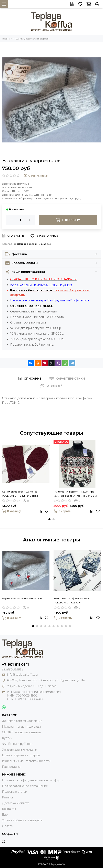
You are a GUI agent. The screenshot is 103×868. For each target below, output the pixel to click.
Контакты (9, 809)
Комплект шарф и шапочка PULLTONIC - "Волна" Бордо (20, 494)
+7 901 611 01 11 (15, 665)
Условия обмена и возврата (22, 820)
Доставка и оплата (16, 803)
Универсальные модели (20, 750)
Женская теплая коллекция (22, 721)
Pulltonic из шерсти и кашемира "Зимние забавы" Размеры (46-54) (75, 494)
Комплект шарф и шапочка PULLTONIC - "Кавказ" (71, 600)
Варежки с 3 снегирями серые (22, 598)
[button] (49, 519)
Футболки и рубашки (18, 744)
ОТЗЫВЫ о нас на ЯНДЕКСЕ (32, 306)
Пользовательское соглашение (25, 786)
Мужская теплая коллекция (22, 727)
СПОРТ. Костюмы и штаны (21, 732)
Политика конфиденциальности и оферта (33, 780)
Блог (5, 815)
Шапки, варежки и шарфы (34, 244)
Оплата (7, 826)
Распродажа (11, 767)
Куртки (7, 738)
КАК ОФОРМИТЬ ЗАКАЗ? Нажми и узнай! (41, 285)
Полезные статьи (15, 792)
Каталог (8, 797)
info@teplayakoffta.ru (22, 675)
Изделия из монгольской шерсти (26, 761)
